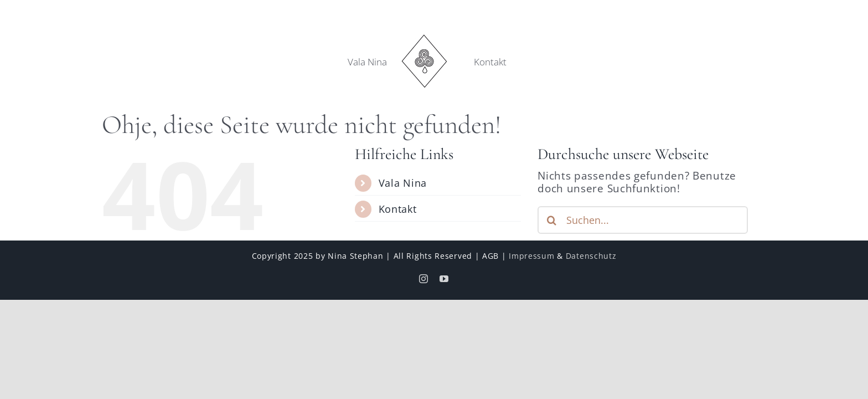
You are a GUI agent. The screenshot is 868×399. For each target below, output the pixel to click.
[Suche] (551, 220)
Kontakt (398, 209)
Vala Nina (403, 183)
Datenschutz (591, 256)
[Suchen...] (643, 220)
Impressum (531, 256)
